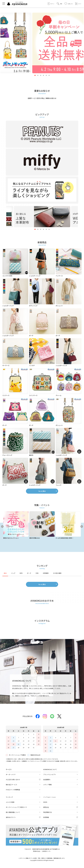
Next (82, 526)
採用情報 (46, 817)
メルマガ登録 (10, 802)
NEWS (45, 802)
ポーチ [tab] (29, 573)
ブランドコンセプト (50, 774)
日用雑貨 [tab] (46, 573)
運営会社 (46, 807)
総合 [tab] (5, 573)
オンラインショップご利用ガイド (16, 807)
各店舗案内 (47, 780)
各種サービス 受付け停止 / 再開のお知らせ (42, 98)
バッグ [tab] (13, 573)
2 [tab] (38, 75)
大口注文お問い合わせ (13, 780)
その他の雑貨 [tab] (57, 573)
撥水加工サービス (11, 785)
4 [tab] (43, 75)
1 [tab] (35, 75)
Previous (2, 526)
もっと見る (42, 491)
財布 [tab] (21, 573)
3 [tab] (41, 75)
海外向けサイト (11, 817)
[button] (59, 4)
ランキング (9, 797)
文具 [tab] (37, 573)
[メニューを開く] (4, 3)
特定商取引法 (47, 812)
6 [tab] (49, 75)
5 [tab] (46, 75)
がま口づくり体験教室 (13, 790)
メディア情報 (47, 785)
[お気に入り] (69, 4)
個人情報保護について (13, 812)
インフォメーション (50, 797)
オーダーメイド (11, 774)
